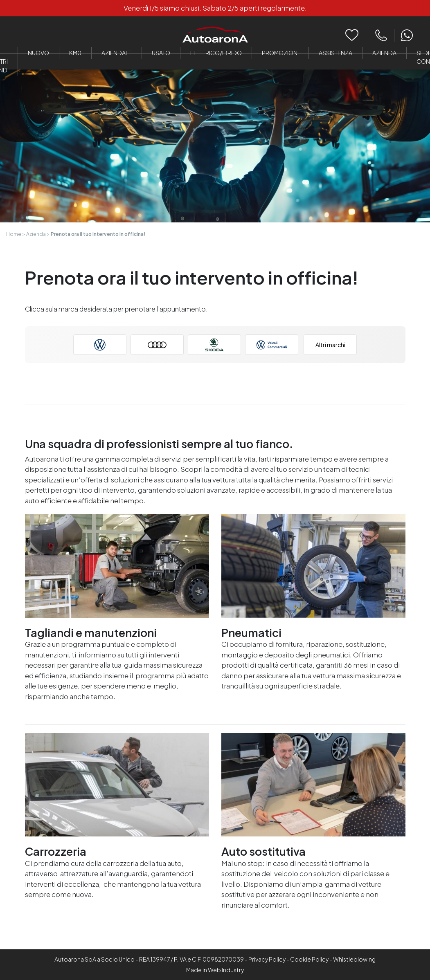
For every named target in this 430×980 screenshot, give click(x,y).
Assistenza (335, 53)
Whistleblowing (354, 959)
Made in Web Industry (215, 970)
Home (14, 234)
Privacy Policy (267, 959)
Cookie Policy (309, 959)
